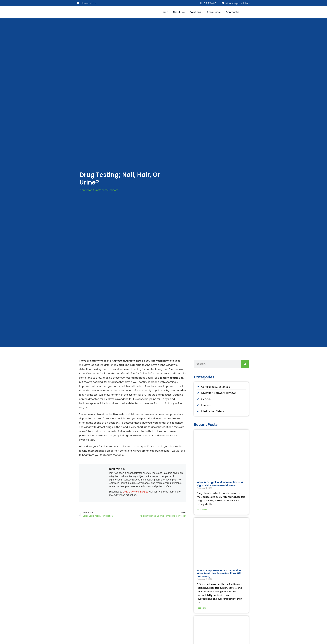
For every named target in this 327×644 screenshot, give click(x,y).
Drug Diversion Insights (136, 492)
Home (164, 12)
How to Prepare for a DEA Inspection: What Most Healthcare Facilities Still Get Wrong (219, 573)
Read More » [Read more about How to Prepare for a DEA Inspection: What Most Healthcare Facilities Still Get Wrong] (202, 608)
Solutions (196, 12)
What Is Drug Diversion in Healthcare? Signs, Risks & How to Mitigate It (220, 484)
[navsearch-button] (249, 12)
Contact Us (232, 12)
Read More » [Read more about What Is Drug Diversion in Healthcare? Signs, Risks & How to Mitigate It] (202, 510)
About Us (179, 12)
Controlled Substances (93, 190)
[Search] (245, 364)
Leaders (113, 190)
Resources (214, 12)
